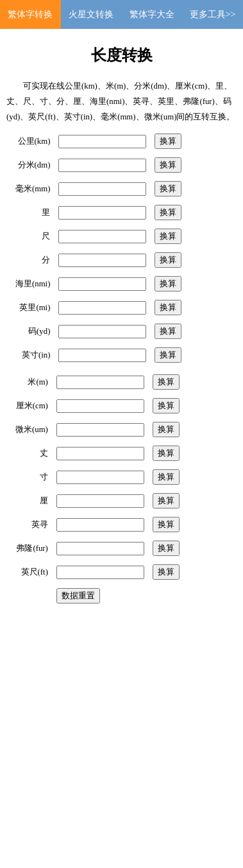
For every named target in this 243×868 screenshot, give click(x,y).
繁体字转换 (30, 14)
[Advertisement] (120, 730)
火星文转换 (91, 14)
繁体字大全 (152, 14)
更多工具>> (213, 14)
